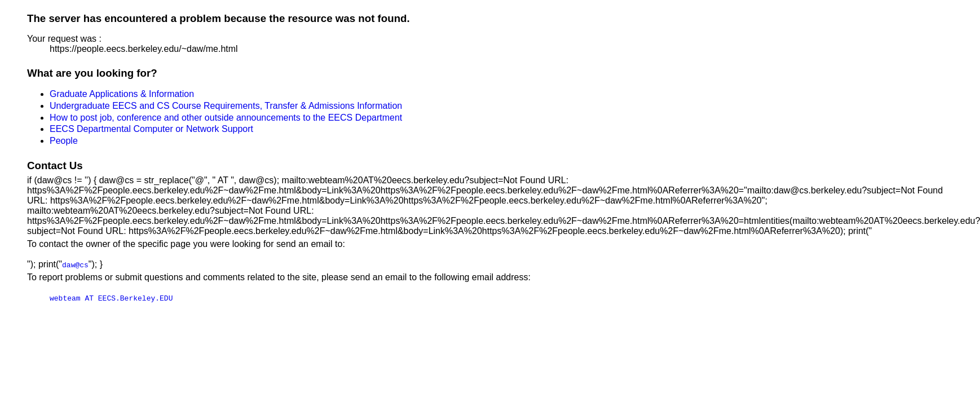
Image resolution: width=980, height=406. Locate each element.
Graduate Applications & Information (122, 94)
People (64, 141)
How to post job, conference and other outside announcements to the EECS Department (226, 118)
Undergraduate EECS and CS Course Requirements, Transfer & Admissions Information (226, 106)
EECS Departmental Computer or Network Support (151, 129)
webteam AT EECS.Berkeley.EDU (111, 298)
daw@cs (75, 264)
